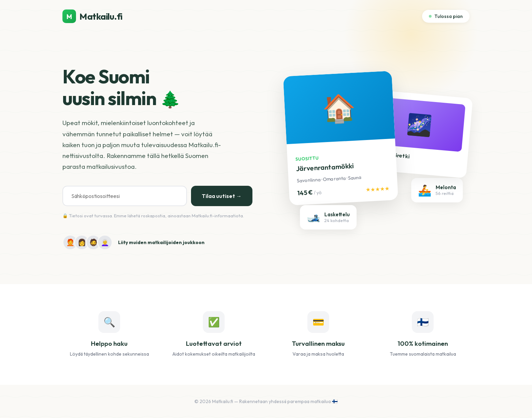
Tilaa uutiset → (222, 196)
